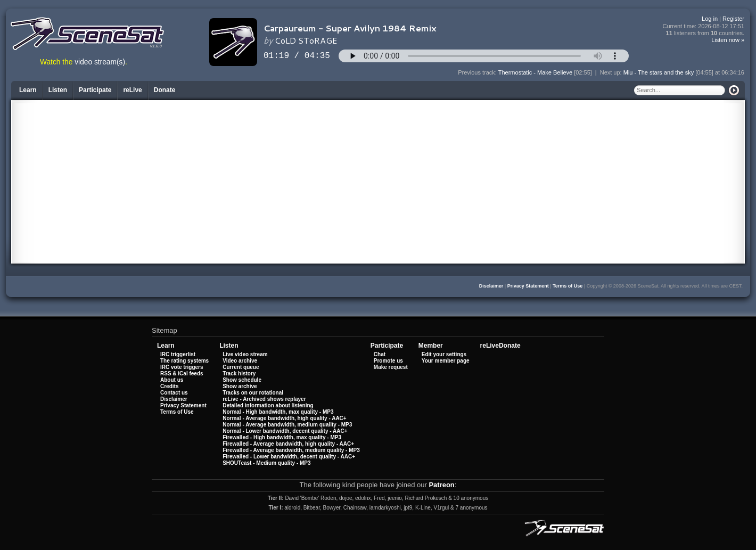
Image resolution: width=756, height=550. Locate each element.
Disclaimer (491, 286)
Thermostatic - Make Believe (535, 72)
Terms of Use (568, 286)
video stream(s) (100, 62)
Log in (710, 19)
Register (733, 19)
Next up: (612, 72)
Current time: (704, 26)
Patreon (441, 485)
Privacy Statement (528, 286)
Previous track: (478, 72)
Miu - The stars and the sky (659, 72)
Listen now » (728, 40)
